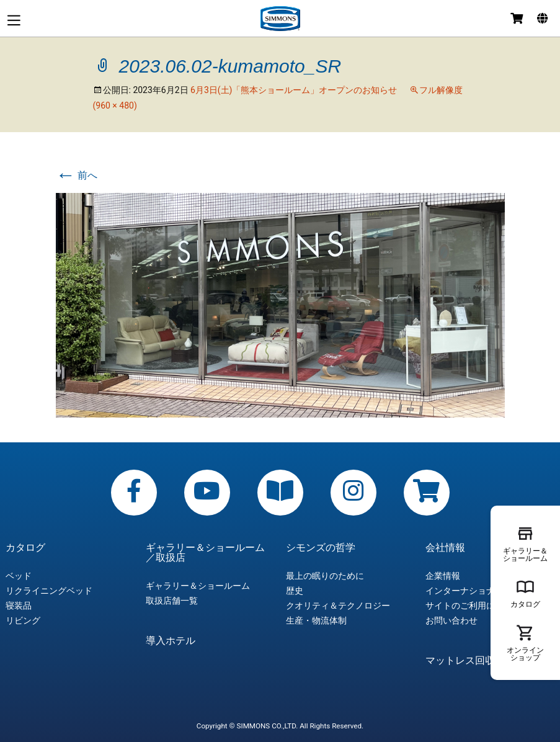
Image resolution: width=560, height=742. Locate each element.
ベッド (19, 576)
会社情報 (445, 548)
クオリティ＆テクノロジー (338, 606)
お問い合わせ (451, 620)
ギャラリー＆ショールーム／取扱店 (205, 553)
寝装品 (19, 606)
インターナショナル (464, 591)
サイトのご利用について (473, 606)
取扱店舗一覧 (172, 601)
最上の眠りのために (325, 576)
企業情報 (443, 576)
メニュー (14, 20)
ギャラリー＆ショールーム (198, 586)
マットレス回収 (460, 661)
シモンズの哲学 (321, 548)
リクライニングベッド (49, 591)
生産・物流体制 (316, 620)
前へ (77, 175)
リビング (23, 620)
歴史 (295, 591)
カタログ (25, 548)
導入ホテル (171, 641)
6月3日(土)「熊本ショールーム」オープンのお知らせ (294, 90)
